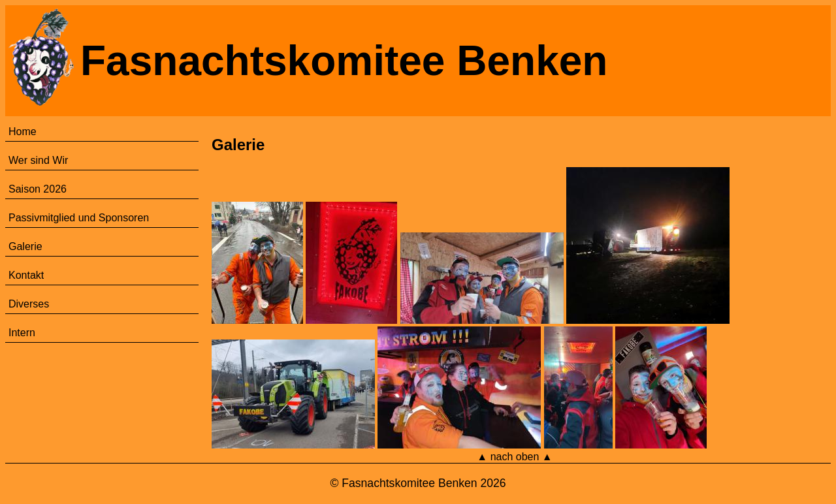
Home (23, 132)
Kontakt (26, 275)
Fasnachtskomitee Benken (344, 61)
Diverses (29, 304)
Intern (22, 333)
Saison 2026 (38, 189)
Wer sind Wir (38, 160)
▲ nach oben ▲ (514, 457)
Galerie (25, 246)
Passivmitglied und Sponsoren (79, 218)
